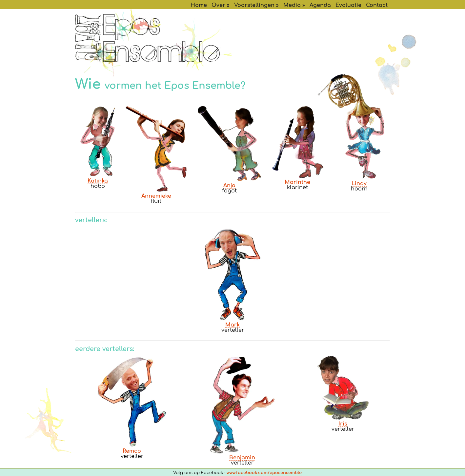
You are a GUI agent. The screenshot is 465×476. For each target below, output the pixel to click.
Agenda (320, 5)
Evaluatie (348, 5)
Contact (377, 5)
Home (199, 5)
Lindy (359, 184)
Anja (229, 186)
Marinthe (297, 182)
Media (292, 5)
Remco (132, 451)
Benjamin (242, 458)
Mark (232, 325)
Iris (343, 424)
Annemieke (156, 196)
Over (218, 5)
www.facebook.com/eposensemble (264, 473)
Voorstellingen (254, 5)
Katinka (98, 181)
